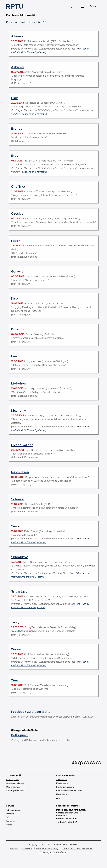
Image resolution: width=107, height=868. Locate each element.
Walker (16, 649)
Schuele (17, 499)
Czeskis (17, 214)
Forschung (12, 22)
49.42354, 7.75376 (66, 822)
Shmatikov (19, 557)
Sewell (16, 526)
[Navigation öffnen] (82, 6)
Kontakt (14, 848)
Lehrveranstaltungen (16, 783)
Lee (14, 356)
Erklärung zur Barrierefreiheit (54, 852)
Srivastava (19, 591)
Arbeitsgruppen (13, 810)
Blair (15, 98)
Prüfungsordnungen (15, 791)
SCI (8, 817)
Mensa (9, 825)
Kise (14, 298)
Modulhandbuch (14, 787)
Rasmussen (20, 472)
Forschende (62, 794)
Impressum (27, 848)
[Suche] (51, 6)
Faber (16, 241)
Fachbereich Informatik (33, 114)
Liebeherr (19, 383)
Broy (15, 156)
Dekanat (10, 814)
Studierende (62, 780)
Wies (15, 680)
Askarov (18, 67)
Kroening (18, 329)
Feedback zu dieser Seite (31, 712)
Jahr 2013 (41, 22)
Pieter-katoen (22, 445)
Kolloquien (27, 22)
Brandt (17, 129)
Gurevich (18, 271)
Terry (15, 622)
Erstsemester (62, 783)
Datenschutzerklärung (47, 848)
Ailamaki (18, 36)
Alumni (59, 798)
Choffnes (19, 186)
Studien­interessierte (65, 787)
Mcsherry (19, 411)
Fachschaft (11, 821)
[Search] (73, 6)
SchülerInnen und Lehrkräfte (69, 791)
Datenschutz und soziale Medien (78, 848)
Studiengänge (13, 780)
